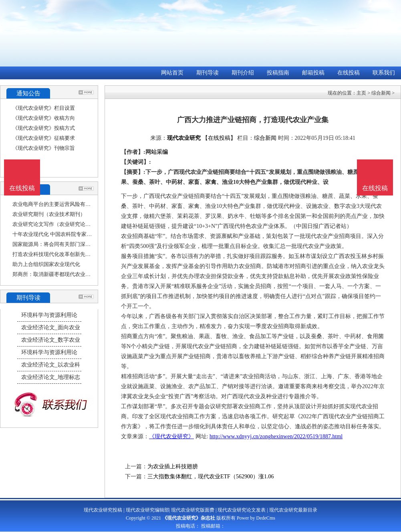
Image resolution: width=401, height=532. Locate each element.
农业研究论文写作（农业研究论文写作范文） (64, 224)
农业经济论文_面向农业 (51, 327)
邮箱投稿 (313, 73)
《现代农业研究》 (171, 436)
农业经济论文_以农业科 (51, 365)
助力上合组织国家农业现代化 (46, 264)
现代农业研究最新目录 (293, 510)
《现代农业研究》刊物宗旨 (44, 148)
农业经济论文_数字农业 (51, 340)
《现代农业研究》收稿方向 (44, 118)
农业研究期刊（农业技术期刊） (49, 214)
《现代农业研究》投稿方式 (44, 128)
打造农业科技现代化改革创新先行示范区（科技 (67, 254)
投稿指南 (278, 73)
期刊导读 (208, 73)
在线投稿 (349, 73)
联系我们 (384, 73)
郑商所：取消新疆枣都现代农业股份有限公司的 (67, 274)
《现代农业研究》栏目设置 (44, 108)
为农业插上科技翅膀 (173, 467)
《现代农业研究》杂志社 (189, 518)
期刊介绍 (243, 73)
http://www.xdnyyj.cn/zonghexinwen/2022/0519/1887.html (276, 436)
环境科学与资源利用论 (49, 315)
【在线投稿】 (219, 138)
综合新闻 (381, 93)
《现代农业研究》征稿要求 (44, 138)
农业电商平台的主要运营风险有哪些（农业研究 (67, 204)
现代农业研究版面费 (193, 510)
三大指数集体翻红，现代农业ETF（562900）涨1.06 (211, 477)
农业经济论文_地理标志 (51, 377)
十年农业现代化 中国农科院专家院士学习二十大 (68, 234)
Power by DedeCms (256, 518)
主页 (361, 93)
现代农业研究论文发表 (242, 510)
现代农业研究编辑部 (147, 510)
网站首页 (172, 73)
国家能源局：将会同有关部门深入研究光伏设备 (67, 244)
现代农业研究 (184, 138)
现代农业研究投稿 (103, 510)
